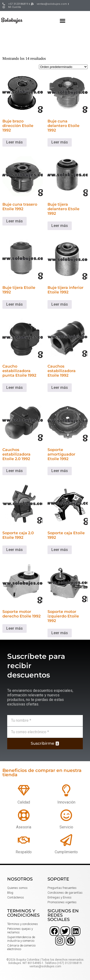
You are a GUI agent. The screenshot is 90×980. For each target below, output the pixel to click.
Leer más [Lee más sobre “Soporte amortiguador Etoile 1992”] (60, 471)
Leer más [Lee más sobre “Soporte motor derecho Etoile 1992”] (15, 628)
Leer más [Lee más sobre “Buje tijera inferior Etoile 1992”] (60, 304)
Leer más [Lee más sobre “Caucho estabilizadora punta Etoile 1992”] (15, 388)
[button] (63, 21)
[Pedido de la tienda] (63, 67)
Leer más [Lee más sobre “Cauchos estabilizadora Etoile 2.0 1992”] (15, 471)
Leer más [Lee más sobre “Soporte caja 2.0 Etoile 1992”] (15, 550)
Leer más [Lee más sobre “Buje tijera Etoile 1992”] (15, 304)
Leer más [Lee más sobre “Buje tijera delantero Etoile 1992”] (60, 226)
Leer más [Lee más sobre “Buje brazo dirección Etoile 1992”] (15, 142)
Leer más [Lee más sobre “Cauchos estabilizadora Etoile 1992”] (60, 388)
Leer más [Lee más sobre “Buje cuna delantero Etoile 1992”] (60, 142)
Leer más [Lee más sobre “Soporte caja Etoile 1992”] (60, 550)
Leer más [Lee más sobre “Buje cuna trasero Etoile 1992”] (15, 221)
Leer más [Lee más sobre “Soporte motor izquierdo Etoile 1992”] (60, 633)
